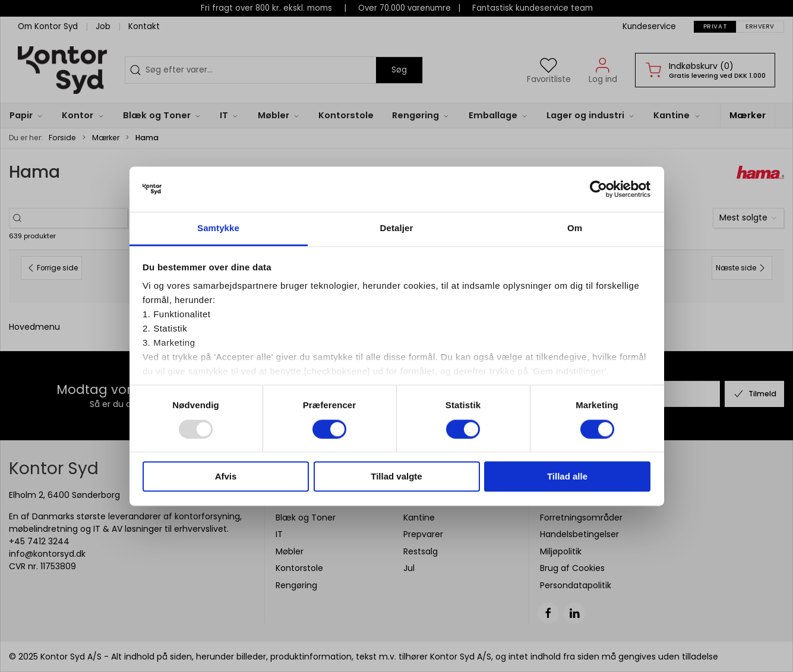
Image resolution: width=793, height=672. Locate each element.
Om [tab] (575, 228)
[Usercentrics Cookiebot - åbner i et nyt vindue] (598, 189)
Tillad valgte (396, 477)
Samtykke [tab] (218, 228)
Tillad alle (567, 477)
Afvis (226, 477)
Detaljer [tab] (397, 228)
